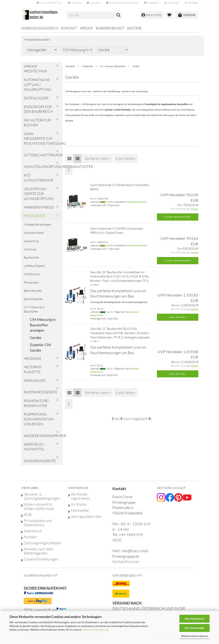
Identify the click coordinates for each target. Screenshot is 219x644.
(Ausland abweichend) (136, 204)
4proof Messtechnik (36, 71)
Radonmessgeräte (41, 395)
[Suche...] (118, 15)
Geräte (35, 340)
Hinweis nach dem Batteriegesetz (38, 554)
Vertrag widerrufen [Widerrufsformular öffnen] (86, 519)
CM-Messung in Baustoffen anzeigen (43, 327)
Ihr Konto (79, 507)
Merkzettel (191, 3)
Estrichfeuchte (33, 301)
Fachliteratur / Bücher (38, 125)
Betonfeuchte (33, 293)
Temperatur (32, 285)
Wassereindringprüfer (43, 438)
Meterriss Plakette (33, 372)
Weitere (134, 28)
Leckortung (31, 244)
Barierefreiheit (110, 28)
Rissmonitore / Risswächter (37, 406)
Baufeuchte (31, 260)
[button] (151, 3)
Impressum (33, 534)
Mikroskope (35, 383)
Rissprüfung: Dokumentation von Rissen (39, 422)
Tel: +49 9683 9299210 (49, 3)
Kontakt (69, 28)
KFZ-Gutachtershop (38, 180)
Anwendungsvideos (40, 28)
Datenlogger (36, 101)
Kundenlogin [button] (172, 3)
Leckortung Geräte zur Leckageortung (39, 196)
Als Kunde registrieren (80, 499)
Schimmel (30, 252)
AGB (28, 517)
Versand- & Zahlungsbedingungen (42, 499)
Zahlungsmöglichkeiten (43, 546)
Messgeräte (34, 218)
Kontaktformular (126, 564)
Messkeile (33, 361)
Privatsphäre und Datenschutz (38, 525)
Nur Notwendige (194, 628)
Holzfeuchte (32, 277)
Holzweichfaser (34, 235)
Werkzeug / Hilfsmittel (34, 449)
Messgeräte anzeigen (38, 227)
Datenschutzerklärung (95, 630)
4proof (86, 28)
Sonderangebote (40, 463)
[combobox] (98, 161)
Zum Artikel (178, 320)
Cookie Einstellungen (41, 562)
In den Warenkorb (178, 220)
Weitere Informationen (195, 636)
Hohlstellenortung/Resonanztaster (43, 169)
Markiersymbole (39, 210)
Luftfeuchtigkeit (34, 268)
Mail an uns (75, 3)
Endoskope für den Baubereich (38, 112)
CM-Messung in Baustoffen (34, 312)
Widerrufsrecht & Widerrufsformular (39, 509)
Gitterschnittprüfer (43, 158)
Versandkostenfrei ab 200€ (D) (122, 3)
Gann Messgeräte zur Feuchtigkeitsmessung (43, 141)
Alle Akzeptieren (195, 619)
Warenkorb (94, 3)
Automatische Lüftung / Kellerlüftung (38, 87)
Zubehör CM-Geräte (41, 350)
